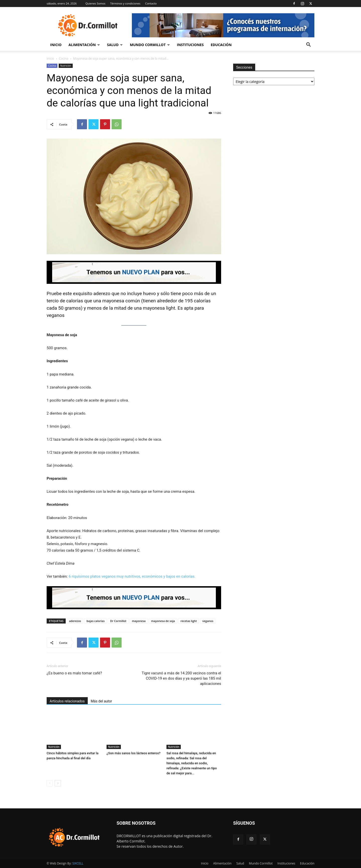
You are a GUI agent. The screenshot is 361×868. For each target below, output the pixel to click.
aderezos (75, 621)
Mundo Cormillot (150, 45)
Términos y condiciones (125, 3)
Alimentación (84, 45)
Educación (221, 45)
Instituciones (190, 45)
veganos (208, 621)
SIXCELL (78, 863)
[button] (308, 45)
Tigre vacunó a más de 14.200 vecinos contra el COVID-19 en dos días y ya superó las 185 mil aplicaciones (181, 678)
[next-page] (58, 783)
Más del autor (101, 701)
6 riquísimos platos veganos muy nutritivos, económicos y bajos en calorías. (132, 576)
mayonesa (139, 621)
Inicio (56, 45)
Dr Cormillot (118, 621)
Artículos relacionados (67, 701)
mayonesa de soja (163, 621)
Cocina (64, 58)
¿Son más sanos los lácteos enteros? (133, 753)
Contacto (151, 3)
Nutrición (66, 66)
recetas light (189, 621)
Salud (115, 45)
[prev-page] (50, 783)
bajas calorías (96, 621)
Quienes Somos (96, 3)
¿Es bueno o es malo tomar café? (74, 673)
